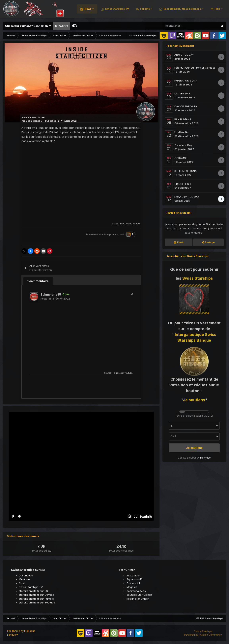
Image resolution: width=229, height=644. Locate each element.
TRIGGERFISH (183, 184)
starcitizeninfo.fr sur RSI (34, 591)
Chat (22, 583)
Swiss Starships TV (168, 10)
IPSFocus (30, 631)
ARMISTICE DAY (184, 55)
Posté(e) (55, 299)
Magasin (132, 587)
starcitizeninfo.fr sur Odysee (37, 595)
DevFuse (205, 458)
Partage (208, 242)
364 (66, 294)
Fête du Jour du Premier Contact (195, 68)
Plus (217, 10)
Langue (13, 635)
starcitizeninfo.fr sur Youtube (37, 602)
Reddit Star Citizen (138, 599)
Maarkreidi (92, 234)
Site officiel (133, 575)
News (139, 10)
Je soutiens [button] (194, 448)
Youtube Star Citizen (139, 595)
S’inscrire (62, 26)
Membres (25, 579)
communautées (136, 591)
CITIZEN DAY (182, 93)
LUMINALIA (181, 132)
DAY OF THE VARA (186, 106)
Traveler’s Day (183, 145)
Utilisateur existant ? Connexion (28, 26)
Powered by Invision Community (203, 635)
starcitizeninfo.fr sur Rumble (36, 599)
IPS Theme (14, 631)
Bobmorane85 (34, 121)
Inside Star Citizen (34, 117)
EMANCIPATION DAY (187, 197)
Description (26, 575)
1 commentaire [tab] (38, 281)
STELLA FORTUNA (186, 171)
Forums (196, 10)
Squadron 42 (135, 579)
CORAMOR (181, 158)
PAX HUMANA (183, 119)
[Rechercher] (177, 26)
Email (179, 242)
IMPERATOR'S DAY (186, 80)
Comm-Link (134, 583)
